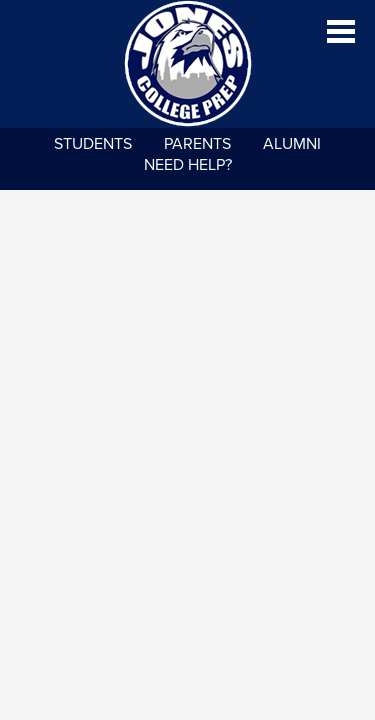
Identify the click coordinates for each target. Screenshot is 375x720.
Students (93, 144)
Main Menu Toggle (341, 31)
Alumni (292, 144)
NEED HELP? (188, 165)
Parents (197, 144)
